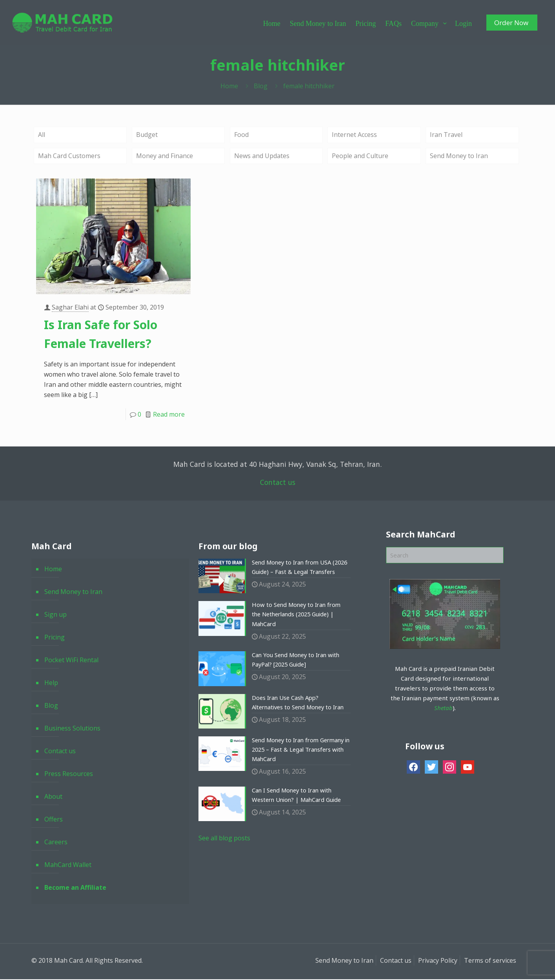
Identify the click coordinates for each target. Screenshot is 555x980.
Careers (56, 843)
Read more (169, 415)
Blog (261, 86)
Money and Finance (165, 157)
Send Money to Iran (459, 157)
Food (241, 135)
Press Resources (69, 774)
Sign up (55, 615)
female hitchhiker (309, 86)
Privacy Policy (438, 961)
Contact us (278, 483)
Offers (54, 820)
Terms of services (490, 961)
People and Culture (360, 157)
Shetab (443, 708)
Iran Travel (446, 135)
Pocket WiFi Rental (71, 661)
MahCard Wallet (68, 865)
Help (51, 683)
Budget (147, 135)
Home (229, 86)
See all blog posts (224, 849)
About (53, 797)
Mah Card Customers (69, 157)
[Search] (445, 556)
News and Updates (262, 157)
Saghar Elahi (70, 308)
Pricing (55, 638)
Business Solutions (72, 729)
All (42, 135)
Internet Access (354, 135)
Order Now (511, 23)
